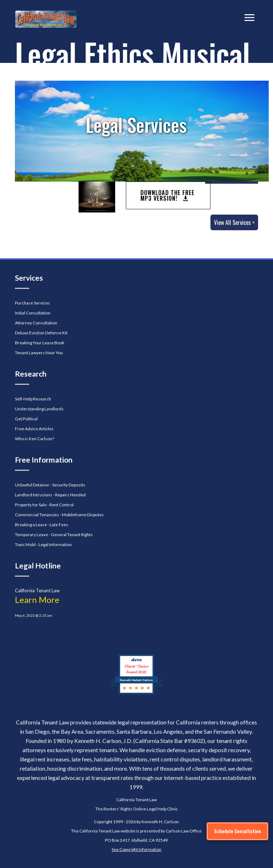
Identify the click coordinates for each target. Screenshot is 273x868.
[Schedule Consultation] (237, 831)
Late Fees (59, 525)
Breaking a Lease (31, 525)
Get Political (26, 419)
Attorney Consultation (36, 323)
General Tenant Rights (72, 535)
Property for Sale (31, 505)
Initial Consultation (33, 313)
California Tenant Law (136, 800)
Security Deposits (69, 485)
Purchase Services (33, 303)
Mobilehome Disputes (83, 515)
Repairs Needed (70, 495)
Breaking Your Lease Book (40, 343)
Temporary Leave (31, 535)
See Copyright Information (136, 849)
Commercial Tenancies (37, 515)
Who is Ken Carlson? (34, 439)
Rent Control (61, 505)
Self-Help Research (33, 399)
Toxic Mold (25, 544)
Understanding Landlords (39, 409)
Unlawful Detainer (32, 485)
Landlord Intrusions (34, 495)
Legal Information (55, 544)
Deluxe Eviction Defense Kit (41, 333)
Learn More (37, 600)
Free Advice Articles (34, 429)
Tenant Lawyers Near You (39, 353)
